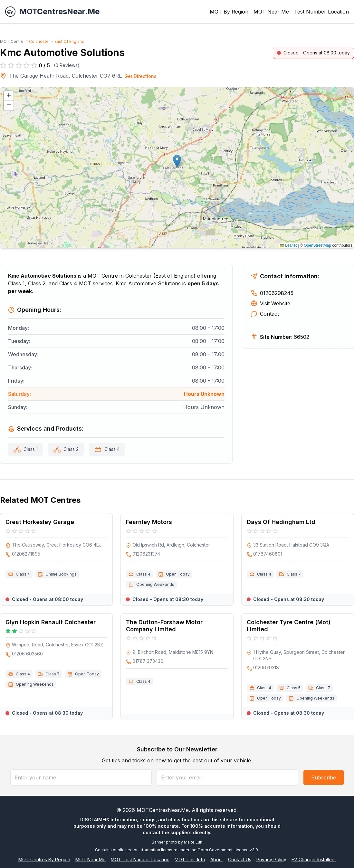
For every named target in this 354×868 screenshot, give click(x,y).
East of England (174, 276)
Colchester (39, 41)
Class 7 (294, 574)
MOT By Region (229, 12)
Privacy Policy (271, 859)
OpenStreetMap (317, 245)
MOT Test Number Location (140, 859)
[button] (177, 161)
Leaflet (288, 245)
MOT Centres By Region (44, 859)
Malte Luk (193, 842)
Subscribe (324, 777)
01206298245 (272, 293)
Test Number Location (321, 12)
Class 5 (294, 688)
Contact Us (240, 859)
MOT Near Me (271, 12)
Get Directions (140, 76)
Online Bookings (61, 574)
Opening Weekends (155, 584)
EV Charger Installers (314, 859)
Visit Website (271, 303)
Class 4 (112, 449)
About (217, 859)
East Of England (69, 41)
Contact (265, 314)
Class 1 (31, 449)
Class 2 (71, 449)
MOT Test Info (190, 859)
